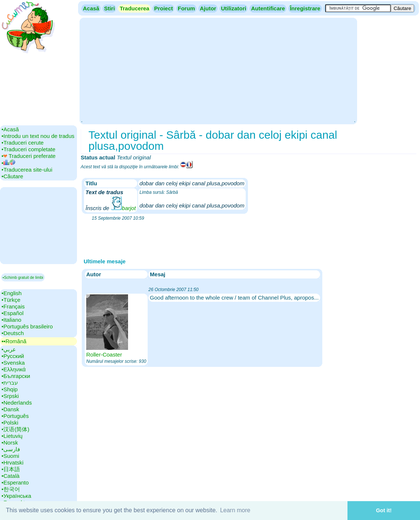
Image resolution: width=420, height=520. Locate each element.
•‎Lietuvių (12, 436)
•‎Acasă (10, 129)
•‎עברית (10, 383)
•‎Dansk (10, 409)
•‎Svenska (13, 363)
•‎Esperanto (15, 482)
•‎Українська (16, 496)
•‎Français (13, 306)
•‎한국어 (11, 489)
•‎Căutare (12, 176)
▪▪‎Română (14, 341)
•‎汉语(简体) (15, 429)
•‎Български (16, 376)
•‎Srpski (10, 396)
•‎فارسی (11, 449)
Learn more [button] (235, 510)
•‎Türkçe (11, 300)
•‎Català (11, 476)
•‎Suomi (10, 456)
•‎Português (15, 416)
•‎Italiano (11, 320)
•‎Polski (10, 423)
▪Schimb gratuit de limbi (23, 277)
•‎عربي (9, 349)
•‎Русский (13, 356)
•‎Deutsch (13, 333)
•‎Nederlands (17, 403)
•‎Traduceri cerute (23, 143)
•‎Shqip (10, 389)
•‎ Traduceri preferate (28, 156)
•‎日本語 (11, 469)
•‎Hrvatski (12, 462)
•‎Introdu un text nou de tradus (38, 136)
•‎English (11, 293)
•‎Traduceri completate (28, 149)
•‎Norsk (10, 443)
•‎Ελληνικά (14, 369)
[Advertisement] (218, 70)
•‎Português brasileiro (27, 326)
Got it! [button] (384, 510)
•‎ (8, 163)
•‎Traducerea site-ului (27, 170)
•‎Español (12, 313)
